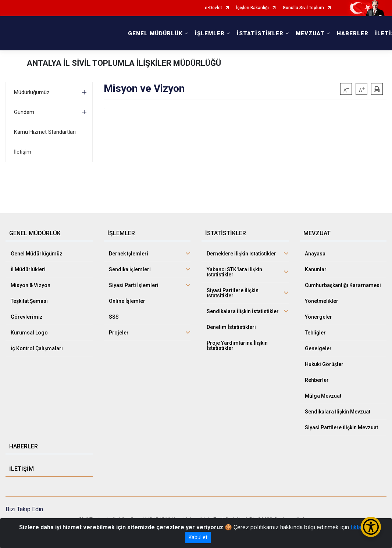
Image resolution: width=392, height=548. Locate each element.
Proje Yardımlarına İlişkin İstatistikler (237, 345)
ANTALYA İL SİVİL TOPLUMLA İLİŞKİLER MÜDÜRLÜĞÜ (124, 63)
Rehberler (317, 380)
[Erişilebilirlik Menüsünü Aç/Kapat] (371, 527)
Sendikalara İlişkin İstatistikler (243, 311)
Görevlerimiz (27, 317)
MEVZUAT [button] (310, 33)
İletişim (23, 152)
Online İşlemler (127, 301)
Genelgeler (318, 348)
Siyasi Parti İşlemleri (134, 285)
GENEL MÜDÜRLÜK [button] (155, 33)
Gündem (24, 112)
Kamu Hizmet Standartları (45, 132)
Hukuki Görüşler (324, 364)
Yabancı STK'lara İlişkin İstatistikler (234, 272)
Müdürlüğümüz (32, 92)
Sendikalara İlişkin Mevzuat (338, 412)
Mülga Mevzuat (323, 396)
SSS (114, 317)
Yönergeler (318, 317)
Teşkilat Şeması (29, 301)
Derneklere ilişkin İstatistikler (241, 254)
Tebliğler (315, 333)
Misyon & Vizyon (31, 285)
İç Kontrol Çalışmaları (37, 348)
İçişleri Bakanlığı (252, 8)
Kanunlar (316, 269)
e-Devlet (213, 8)
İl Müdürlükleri (28, 269)
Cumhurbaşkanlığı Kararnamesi (343, 285)
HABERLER (353, 33)
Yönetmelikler (322, 301)
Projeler (119, 333)
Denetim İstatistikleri (231, 327)
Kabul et (198, 537)
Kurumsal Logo (29, 333)
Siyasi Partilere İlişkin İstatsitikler (233, 293)
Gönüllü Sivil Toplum (303, 8)
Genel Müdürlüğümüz (37, 254)
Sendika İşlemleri (130, 269)
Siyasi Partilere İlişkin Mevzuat (341, 427)
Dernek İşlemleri (129, 254)
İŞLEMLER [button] (210, 33)
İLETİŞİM (22, 469)
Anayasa (315, 254)
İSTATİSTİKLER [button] (260, 33)
